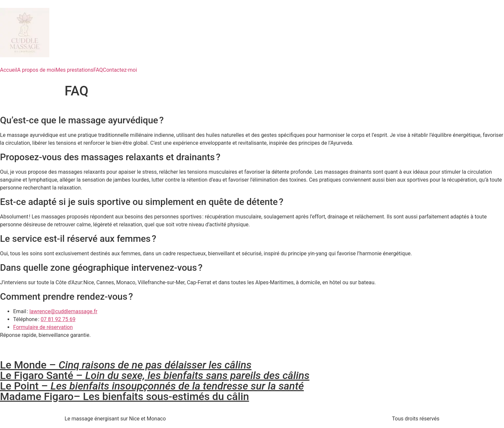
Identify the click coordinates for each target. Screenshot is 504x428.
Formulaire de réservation (43, 327)
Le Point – (152, 386)
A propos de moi (36, 70)
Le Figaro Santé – (155, 375)
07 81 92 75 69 (58, 319)
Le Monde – (126, 365)
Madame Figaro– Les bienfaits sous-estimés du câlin (124, 396)
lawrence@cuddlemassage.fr (63, 311)
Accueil (9, 70)
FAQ (98, 70)
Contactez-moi (120, 70)
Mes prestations (74, 70)
